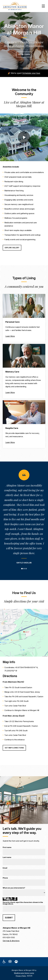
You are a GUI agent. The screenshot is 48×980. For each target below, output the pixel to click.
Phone (5, 878)
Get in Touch (24, 54)
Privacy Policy (21, 976)
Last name (7, 857)
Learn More (10, 336)
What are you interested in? (14, 888)
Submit (9, 918)
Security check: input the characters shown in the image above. (23, 903)
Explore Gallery (12, 248)
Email (5, 868)
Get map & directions (11, 941)
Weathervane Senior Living (24, 973)
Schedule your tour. (31, 73)
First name (7, 847)
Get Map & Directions (14, 748)
